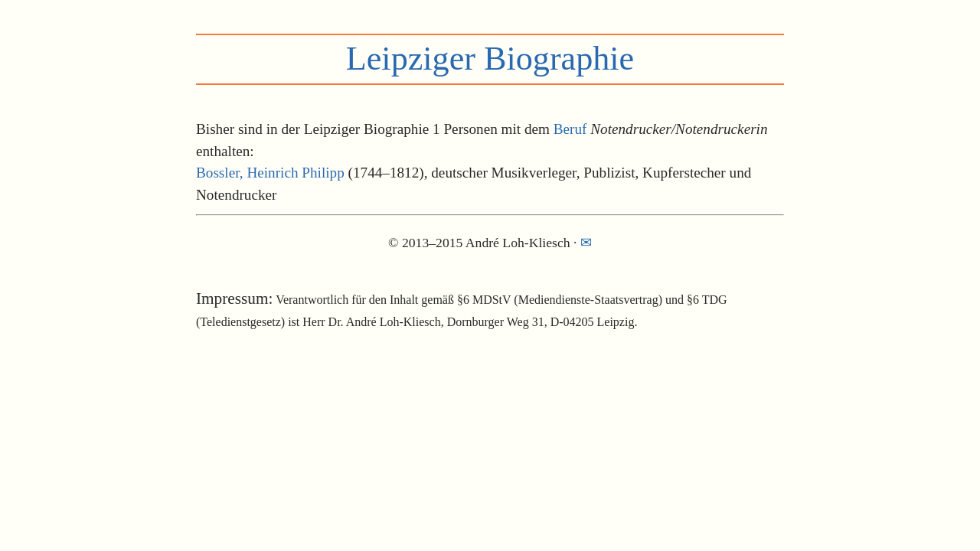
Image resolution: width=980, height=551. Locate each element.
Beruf (570, 129)
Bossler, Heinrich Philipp (270, 173)
